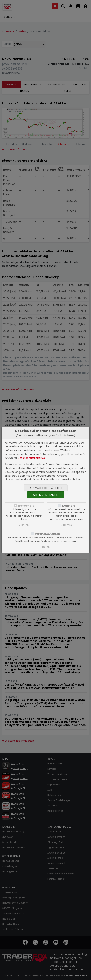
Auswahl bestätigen (46, 488)
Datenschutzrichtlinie (31, 458)
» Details (24, 525)
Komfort (69, 506)
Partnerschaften (47, 534)
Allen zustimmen (46, 495)
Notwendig (26, 506)
